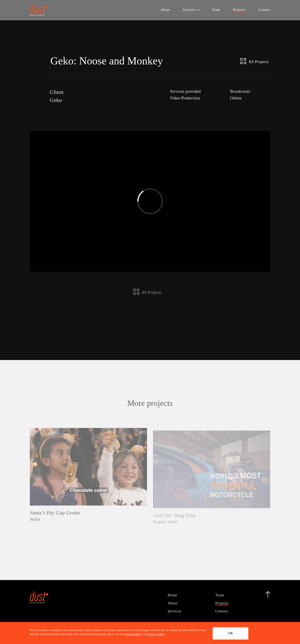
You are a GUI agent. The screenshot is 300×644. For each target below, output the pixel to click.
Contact (264, 11)
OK (232, 633)
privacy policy (156, 634)
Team (216, 11)
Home (172, 595)
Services (189, 11)
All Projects (255, 61)
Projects (239, 11)
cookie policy (133, 634)
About (165, 11)
